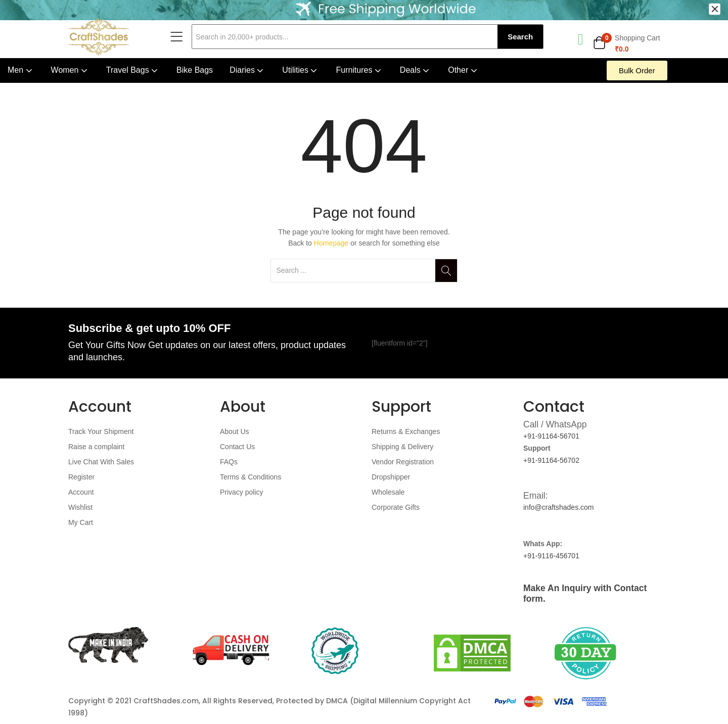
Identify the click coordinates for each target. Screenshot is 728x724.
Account (81, 492)
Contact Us (237, 447)
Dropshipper (391, 477)
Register (81, 477)
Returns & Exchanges (406, 431)
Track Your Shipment (101, 431)
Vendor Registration (403, 462)
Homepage (331, 243)
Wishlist (80, 507)
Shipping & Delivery (402, 447)
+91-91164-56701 (551, 436)
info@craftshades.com (559, 507)
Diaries (247, 70)
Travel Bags (133, 70)
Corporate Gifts (396, 507)
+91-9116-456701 (551, 556)
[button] (626, 44)
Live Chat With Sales (101, 462)
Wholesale (388, 492)
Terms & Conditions (251, 477)
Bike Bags (195, 70)
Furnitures (359, 70)
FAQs (229, 462)
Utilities (301, 70)
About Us (235, 431)
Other (463, 70)
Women (70, 70)
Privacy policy (242, 492)
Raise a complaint (96, 447)
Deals (416, 70)
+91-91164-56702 (551, 460)
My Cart (81, 522)
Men (21, 70)
